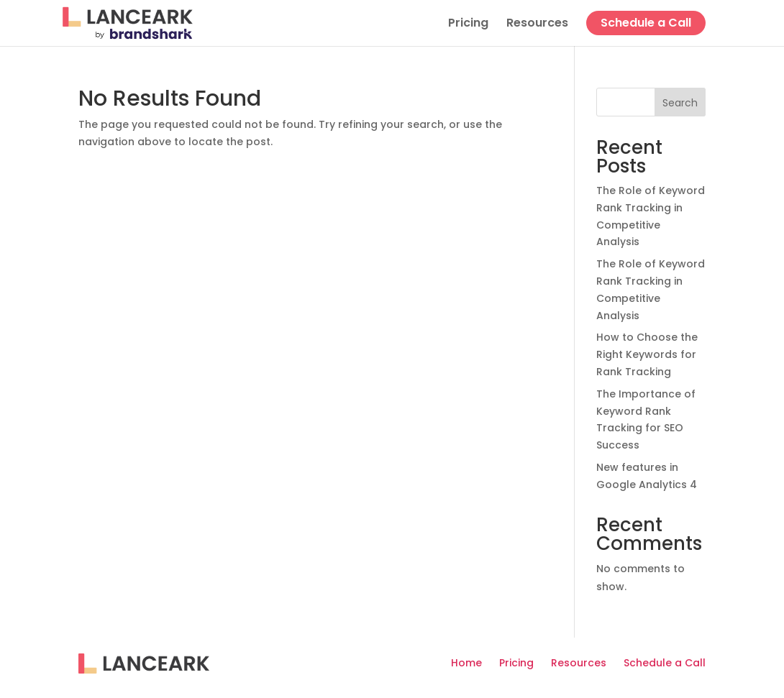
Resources (537, 24)
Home (466, 663)
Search (680, 103)
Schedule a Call (646, 23)
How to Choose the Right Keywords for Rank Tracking (647, 354)
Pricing (468, 24)
